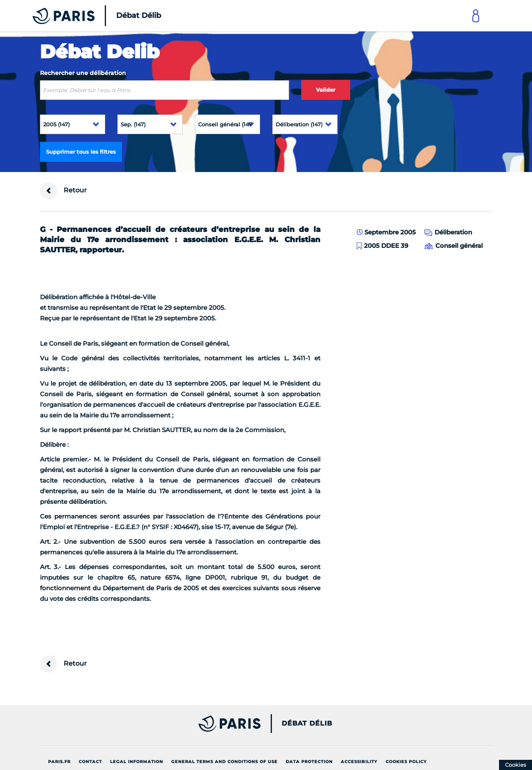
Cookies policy (406, 762)
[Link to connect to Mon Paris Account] (476, 16)
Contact (90, 762)
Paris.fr (59, 762)
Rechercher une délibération (83, 73)
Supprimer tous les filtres (81, 152)
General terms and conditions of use (224, 762)
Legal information (137, 762)
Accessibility (359, 762)
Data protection (309, 762)
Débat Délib (307, 724)
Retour (63, 191)
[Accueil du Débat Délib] (86, 16)
